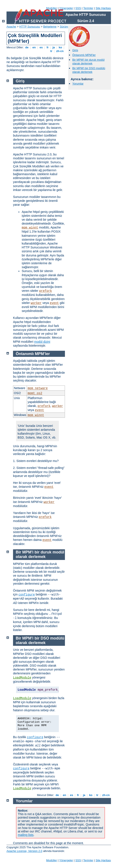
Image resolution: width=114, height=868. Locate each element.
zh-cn (60, 51)
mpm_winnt (30, 228)
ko (60, 47)
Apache (11, 27)
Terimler (88, 8)
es (41, 47)
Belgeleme (50, 27)
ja (54, 47)
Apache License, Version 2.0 (24, 851)
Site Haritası (103, 8)
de (27, 47)
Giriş (75, 50)
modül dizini (42, 342)
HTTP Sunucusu (30, 27)
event (54, 303)
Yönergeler (66, 8)
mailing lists (26, 835)
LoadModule (22, 678)
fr (48, 47)
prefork (45, 291)
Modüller (52, 8)
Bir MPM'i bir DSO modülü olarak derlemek (89, 70)
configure (27, 595)
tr (51, 51)
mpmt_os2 (35, 393)
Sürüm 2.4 (66, 27)
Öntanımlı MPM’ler (84, 55)
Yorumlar (78, 84)
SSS (78, 8)
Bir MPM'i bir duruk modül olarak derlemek (88, 62)
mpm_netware (38, 388)
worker (36, 303)
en (34, 47)
